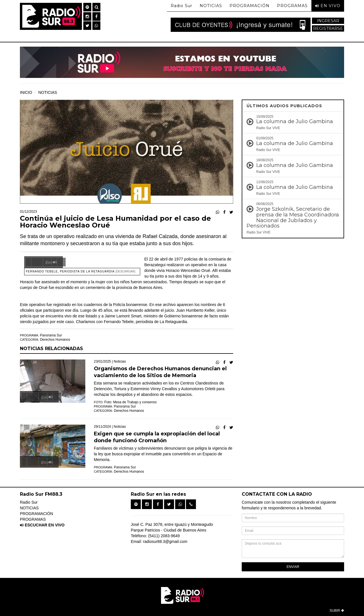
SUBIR (337, 611)
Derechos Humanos (55, 340)
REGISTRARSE (328, 28)
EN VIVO (328, 6)
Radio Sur (181, 6)
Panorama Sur (51, 335)
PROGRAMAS (292, 6)
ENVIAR (293, 567)
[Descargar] (126, 271)
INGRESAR (328, 21)
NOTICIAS (211, 6)
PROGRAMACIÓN (250, 6)
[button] (87, 7)
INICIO (26, 92)
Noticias (120, 361)
